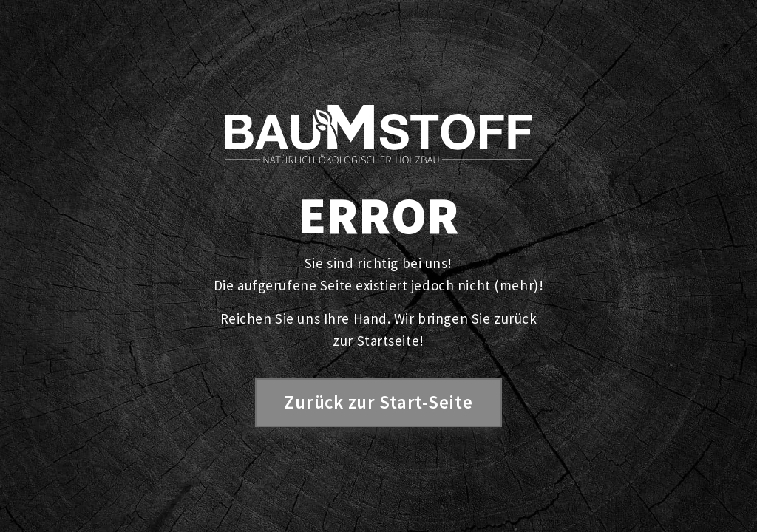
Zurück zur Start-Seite (378, 402)
